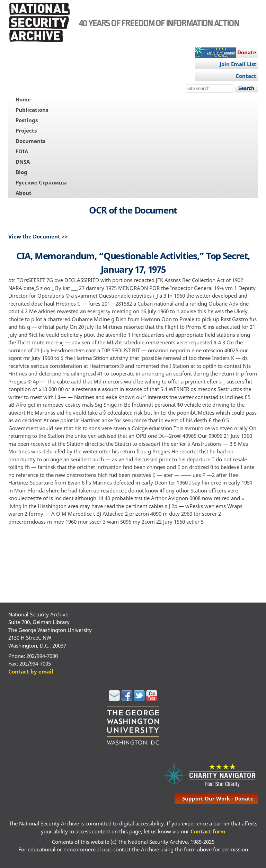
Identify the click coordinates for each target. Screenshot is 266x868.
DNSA (23, 162)
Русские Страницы (41, 182)
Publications (32, 110)
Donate (247, 52)
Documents (30, 141)
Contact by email (31, 671)
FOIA (22, 151)
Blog (21, 172)
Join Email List (238, 64)
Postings (27, 120)
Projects (26, 130)
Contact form (208, 831)
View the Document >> (38, 236)
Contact (246, 76)
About (24, 193)
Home (23, 99)
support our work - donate (218, 798)
